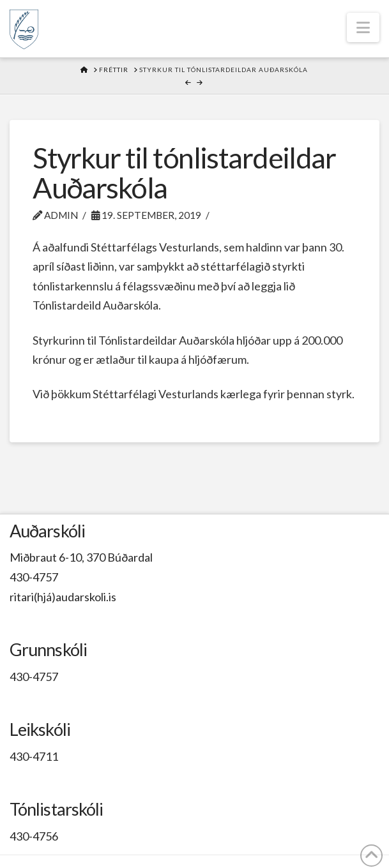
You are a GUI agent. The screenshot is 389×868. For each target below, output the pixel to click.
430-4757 (34, 577)
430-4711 (34, 756)
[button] (363, 27)
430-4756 (34, 836)
